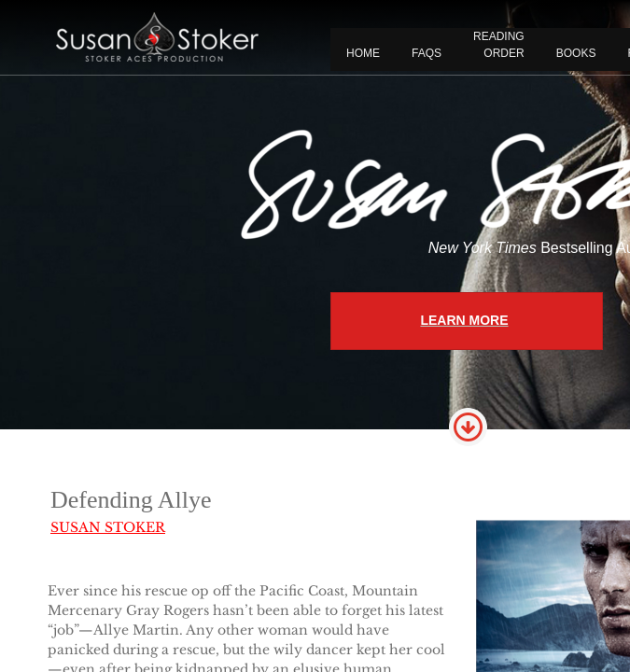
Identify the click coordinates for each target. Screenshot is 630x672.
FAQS (427, 53)
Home (363, 53)
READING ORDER (499, 45)
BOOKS (576, 53)
